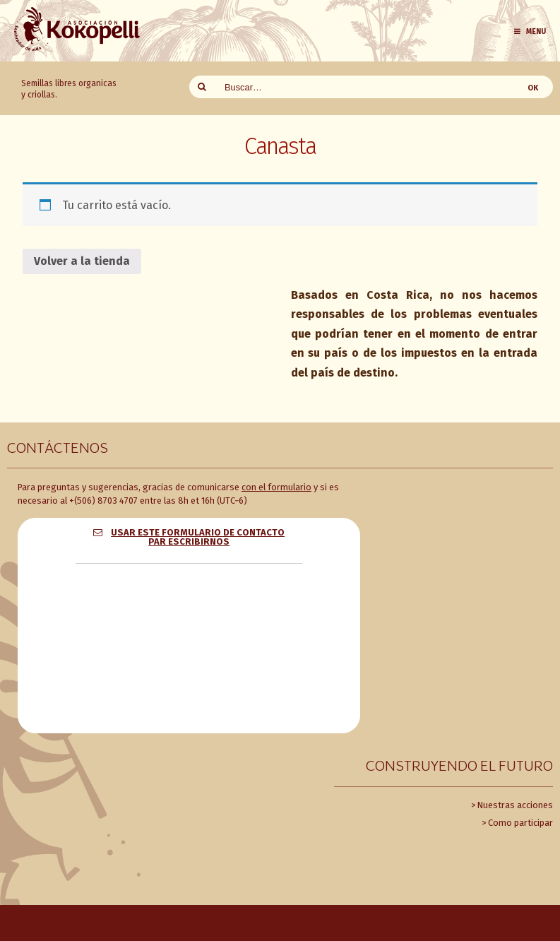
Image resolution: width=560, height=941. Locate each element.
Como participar (520, 823)
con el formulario (276, 487)
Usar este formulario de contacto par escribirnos (198, 537)
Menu (529, 31)
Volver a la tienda (82, 261)
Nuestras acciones (515, 805)
